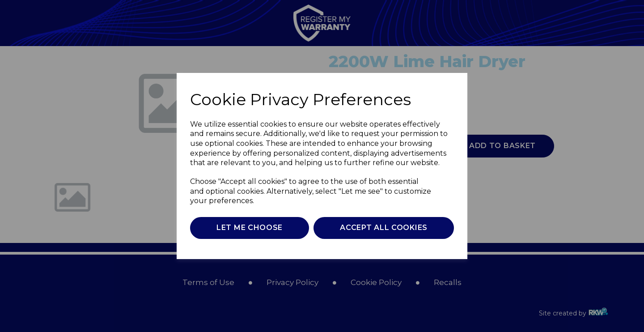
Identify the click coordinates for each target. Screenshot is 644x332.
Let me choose (250, 228)
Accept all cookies (384, 228)
